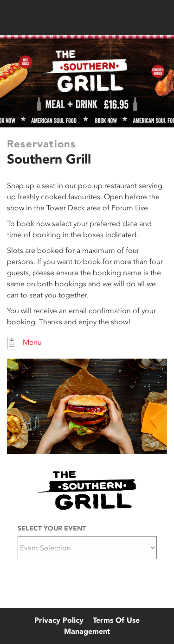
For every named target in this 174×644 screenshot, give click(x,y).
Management (87, 631)
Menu (24, 343)
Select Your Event (52, 528)
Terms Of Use (116, 620)
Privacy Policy (59, 620)
